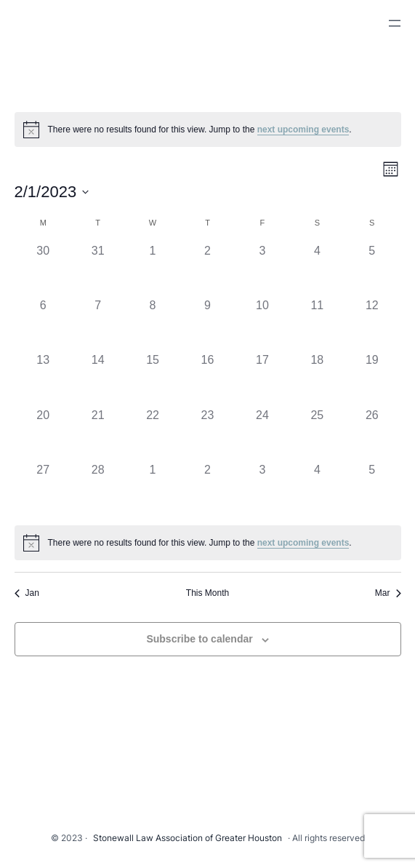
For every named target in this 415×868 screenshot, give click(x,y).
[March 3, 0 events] (262, 489)
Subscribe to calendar (199, 639)
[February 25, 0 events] (317, 434)
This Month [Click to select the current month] (207, 593)
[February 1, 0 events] (152, 270)
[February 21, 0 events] (98, 434)
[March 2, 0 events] (207, 489)
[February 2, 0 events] (207, 270)
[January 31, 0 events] (98, 270)
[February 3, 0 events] (262, 270)
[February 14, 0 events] (98, 379)
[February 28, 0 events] (98, 489)
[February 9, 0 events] (207, 324)
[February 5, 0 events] (372, 270)
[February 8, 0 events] (152, 324)
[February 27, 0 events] (43, 489)
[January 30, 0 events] (43, 270)
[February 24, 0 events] (262, 434)
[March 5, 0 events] (372, 489)
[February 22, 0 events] (152, 434)
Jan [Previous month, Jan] (27, 593)
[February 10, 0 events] (262, 324)
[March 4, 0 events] (317, 489)
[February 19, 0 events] (372, 379)
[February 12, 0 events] (372, 324)
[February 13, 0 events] (43, 379)
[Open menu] (395, 23)
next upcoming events (303, 130)
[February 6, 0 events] (43, 324)
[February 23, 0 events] (207, 434)
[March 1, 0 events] (152, 489)
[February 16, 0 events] (207, 379)
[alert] (208, 130)
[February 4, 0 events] (317, 270)
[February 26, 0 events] (372, 434)
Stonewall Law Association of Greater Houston (188, 838)
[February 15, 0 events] (152, 379)
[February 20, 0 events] (43, 434)
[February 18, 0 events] (317, 379)
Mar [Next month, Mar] (388, 593)
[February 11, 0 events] (317, 324)
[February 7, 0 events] (98, 324)
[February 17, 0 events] (262, 379)
